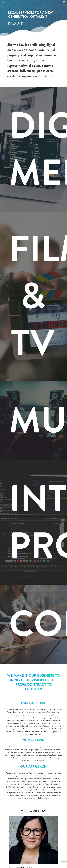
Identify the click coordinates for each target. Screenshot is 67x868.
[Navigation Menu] (64, 2)
